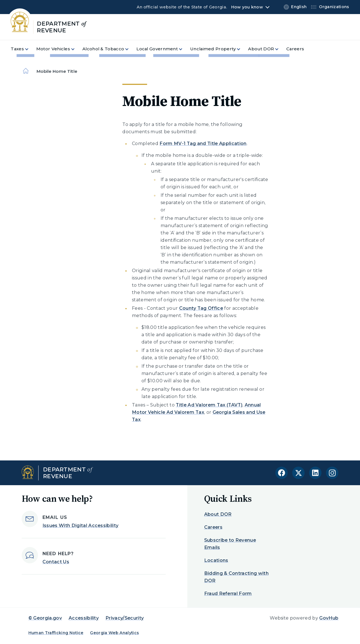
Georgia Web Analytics (114, 633)
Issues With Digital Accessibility (81, 526)
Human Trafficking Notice (56, 633)
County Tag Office (201, 308)
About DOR (218, 514)
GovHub (329, 618)
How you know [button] (247, 7)
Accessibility (84, 618)
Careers (213, 527)
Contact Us (56, 562)
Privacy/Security (125, 618)
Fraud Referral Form (228, 594)
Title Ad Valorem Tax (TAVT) (209, 405)
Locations (216, 560)
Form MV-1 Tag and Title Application (203, 144)
